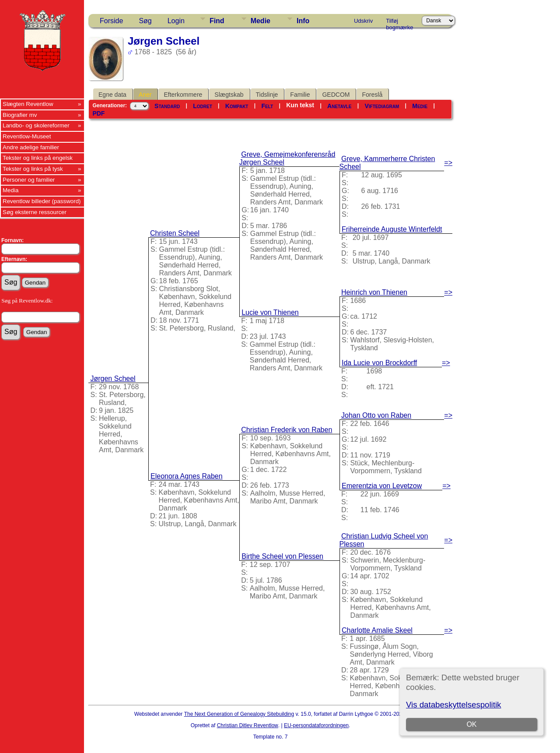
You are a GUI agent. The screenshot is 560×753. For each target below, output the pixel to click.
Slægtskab (229, 95)
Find (217, 21)
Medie (261, 21)
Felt (268, 106)
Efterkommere (183, 95)
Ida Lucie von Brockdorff (379, 363)
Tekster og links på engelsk (38, 158)
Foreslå (372, 95)
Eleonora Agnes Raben (187, 476)
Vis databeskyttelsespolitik (453, 705)
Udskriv (363, 21)
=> (448, 163)
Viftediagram (382, 106)
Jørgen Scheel (113, 378)
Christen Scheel (175, 233)
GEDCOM (336, 95)
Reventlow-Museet (27, 136)
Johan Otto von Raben (376, 415)
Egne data (112, 95)
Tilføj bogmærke (399, 22)
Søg (145, 21)
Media (10, 190)
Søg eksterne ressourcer (35, 212)
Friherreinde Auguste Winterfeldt (392, 229)
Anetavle (339, 106)
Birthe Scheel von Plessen (282, 556)
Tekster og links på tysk (33, 169)
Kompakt (237, 106)
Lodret (203, 106)
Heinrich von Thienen (374, 292)
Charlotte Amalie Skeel (377, 630)
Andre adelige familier (31, 147)
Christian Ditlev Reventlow (248, 725)
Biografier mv (20, 115)
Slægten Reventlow (28, 104)
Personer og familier (29, 180)
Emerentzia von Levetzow (382, 486)
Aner (145, 95)
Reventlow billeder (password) (42, 201)
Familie (300, 95)
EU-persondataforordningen (316, 725)
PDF (98, 113)
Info (303, 21)
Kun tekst (300, 105)
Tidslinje (267, 95)
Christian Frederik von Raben (287, 430)
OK (471, 724)
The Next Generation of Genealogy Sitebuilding (239, 714)
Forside (111, 21)
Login (176, 21)
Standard (167, 106)
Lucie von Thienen (270, 312)
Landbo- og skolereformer (36, 125)
